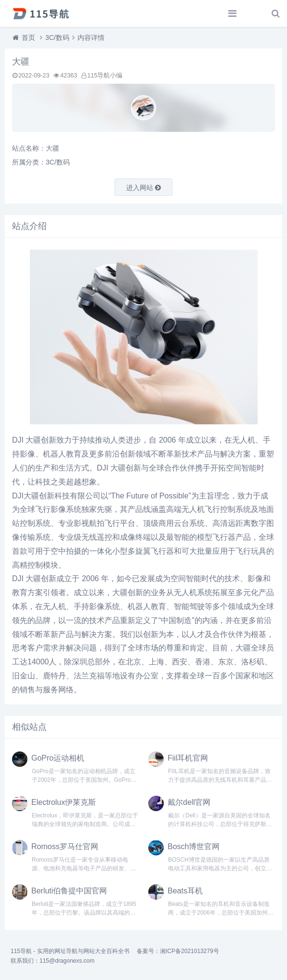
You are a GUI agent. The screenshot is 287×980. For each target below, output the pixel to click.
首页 (28, 38)
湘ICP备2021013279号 (189, 951)
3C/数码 (57, 38)
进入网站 (143, 188)
